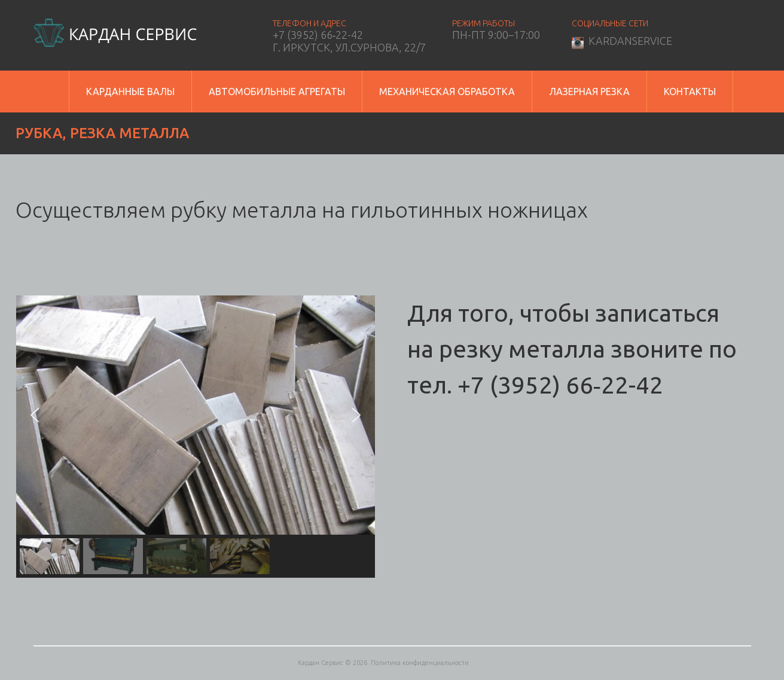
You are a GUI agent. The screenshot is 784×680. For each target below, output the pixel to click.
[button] (35, 415)
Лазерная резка (589, 92)
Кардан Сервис (321, 663)
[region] (196, 437)
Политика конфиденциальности (420, 663)
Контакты (690, 92)
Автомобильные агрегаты (277, 92)
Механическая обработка (447, 92)
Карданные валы (130, 92)
